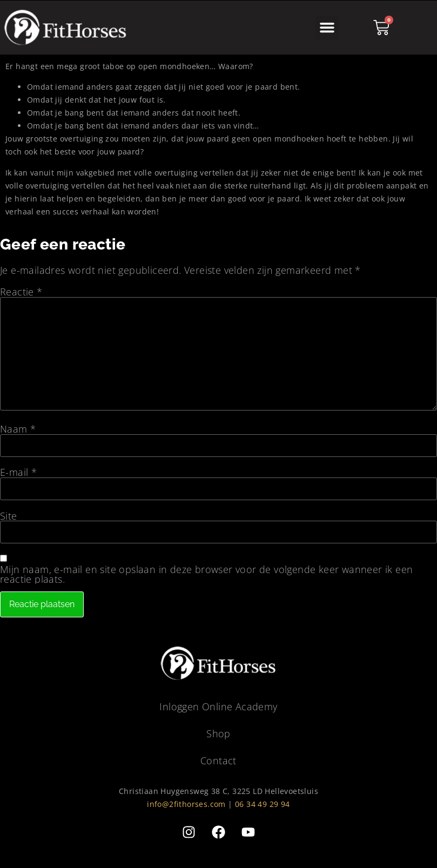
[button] (327, 28)
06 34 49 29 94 (263, 805)
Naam (18, 429)
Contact (218, 761)
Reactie (21, 292)
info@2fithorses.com (186, 805)
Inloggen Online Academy (218, 707)
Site (9, 516)
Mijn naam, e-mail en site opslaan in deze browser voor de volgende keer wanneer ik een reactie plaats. (206, 574)
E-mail (18, 472)
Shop (218, 734)
